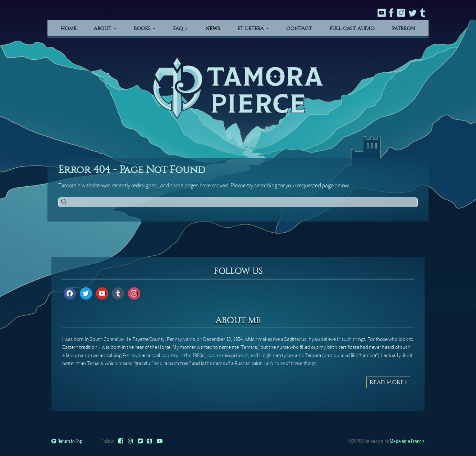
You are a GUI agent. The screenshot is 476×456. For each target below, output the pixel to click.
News (212, 29)
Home (68, 29)
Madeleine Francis (407, 441)
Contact (299, 29)
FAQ (180, 29)
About (105, 29)
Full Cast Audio (352, 29)
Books (145, 29)
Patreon (404, 29)
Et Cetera (253, 29)
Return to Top (67, 441)
